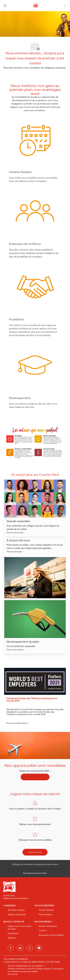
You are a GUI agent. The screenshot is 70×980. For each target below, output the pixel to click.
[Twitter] (30, 948)
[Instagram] (39, 948)
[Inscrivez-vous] (35, 852)
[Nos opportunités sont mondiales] (35, 758)
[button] (5, 6)
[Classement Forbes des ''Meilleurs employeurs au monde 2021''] (35, 696)
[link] (35, 887)
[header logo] (35, 6)
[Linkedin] (20, 948)
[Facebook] (11, 948)
